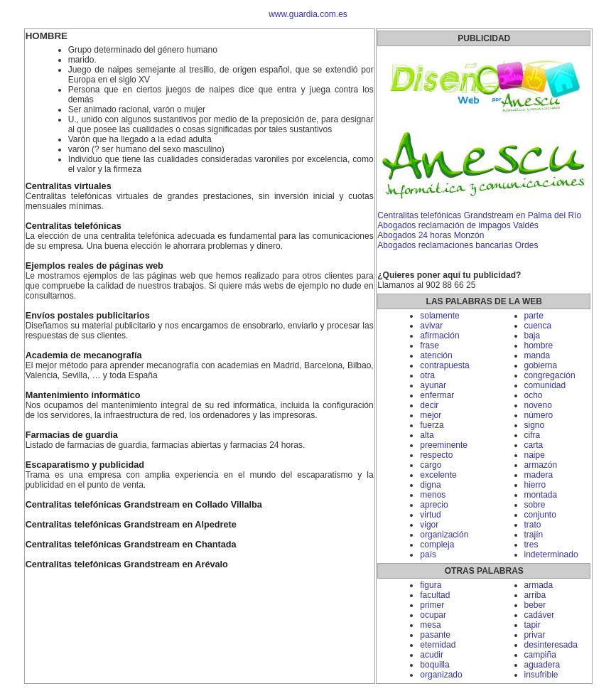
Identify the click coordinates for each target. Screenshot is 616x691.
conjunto (540, 515)
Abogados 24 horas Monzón (431, 235)
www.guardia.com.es (308, 14)
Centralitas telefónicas (74, 226)
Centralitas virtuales (69, 186)
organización (444, 535)
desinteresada (551, 645)
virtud (430, 515)
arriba (535, 595)
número (539, 415)
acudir (432, 655)
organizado (441, 675)
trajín (534, 535)
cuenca (538, 326)
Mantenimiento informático (83, 395)
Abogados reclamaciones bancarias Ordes (458, 245)
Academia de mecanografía (84, 355)
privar (535, 635)
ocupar (433, 615)
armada (539, 585)
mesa (430, 625)
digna (430, 485)
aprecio (434, 505)
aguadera (542, 665)
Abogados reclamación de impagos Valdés (458, 225)
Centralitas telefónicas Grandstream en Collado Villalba (144, 505)
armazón (541, 465)
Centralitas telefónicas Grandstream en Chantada (131, 545)
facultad (435, 595)
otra (427, 375)
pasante (435, 635)
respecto (436, 455)
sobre (535, 505)
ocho (534, 395)
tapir (533, 625)
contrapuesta (444, 365)
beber (535, 605)
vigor (429, 525)
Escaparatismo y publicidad (85, 465)
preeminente (444, 445)
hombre (539, 345)
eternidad (438, 645)
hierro (535, 485)
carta (534, 445)
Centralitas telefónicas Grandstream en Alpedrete (131, 525)
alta (427, 435)
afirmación (439, 336)
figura (431, 585)
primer (432, 605)
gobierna (541, 365)
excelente (438, 475)
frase (429, 345)
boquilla (434, 665)
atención (436, 355)
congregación (550, 375)
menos (433, 495)
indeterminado (551, 555)
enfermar (437, 395)
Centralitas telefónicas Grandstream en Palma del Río (479, 215)
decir (429, 405)
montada (541, 495)
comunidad (545, 385)
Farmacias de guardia (72, 435)
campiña (540, 655)
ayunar (433, 385)
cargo (431, 465)
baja (533, 336)
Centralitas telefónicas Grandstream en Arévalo (127, 564)
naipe (535, 455)
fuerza (432, 425)
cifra (533, 435)
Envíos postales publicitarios (88, 316)
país (428, 555)
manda (537, 355)
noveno (538, 405)
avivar (431, 326)
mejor (431, 415)
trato (533, 525)
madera (539, 475)
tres (531, 545)
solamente (439, 316)
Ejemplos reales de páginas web (94, 266)
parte (534, 316)
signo (535, 425)
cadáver (540, 615)
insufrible (541, 675)
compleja (437, 545)
